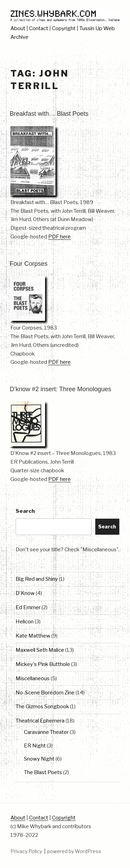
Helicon (25, 622)
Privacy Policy (26, 851)
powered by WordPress (74, 851)
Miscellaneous (33, 678)
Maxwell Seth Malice (40, 650)
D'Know (25, 593)
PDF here (59, 237)
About (18, 28)
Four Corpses (29, 264)
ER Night (35, 746)
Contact (39, 28)
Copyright (64, 28)
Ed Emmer (28, 607)
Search (25, 511)
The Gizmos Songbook (42, 707)
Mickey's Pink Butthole (43, 664)
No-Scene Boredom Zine (45, 693)
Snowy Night (39, 759)
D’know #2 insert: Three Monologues (60, 389)
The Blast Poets (43, 772)
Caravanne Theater (46, 732)
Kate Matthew (33, 636)
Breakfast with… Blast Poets (49, 114)
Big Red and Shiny (37, 579)
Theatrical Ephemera (40, 721)
